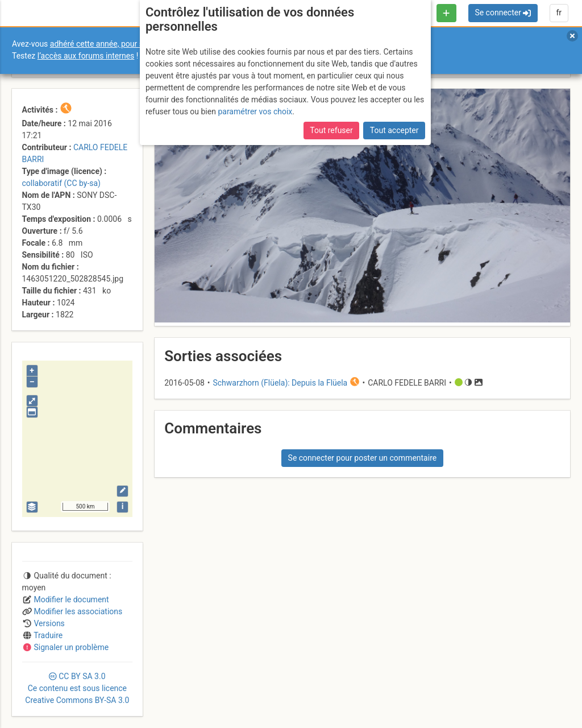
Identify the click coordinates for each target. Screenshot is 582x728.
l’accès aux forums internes (86, 56)
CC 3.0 (77, 688)
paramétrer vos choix (255, 111)
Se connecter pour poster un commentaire (363, 458)
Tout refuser (331, 130)
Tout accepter (394, 130)
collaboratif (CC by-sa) (61, 183)
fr (559, 13)
